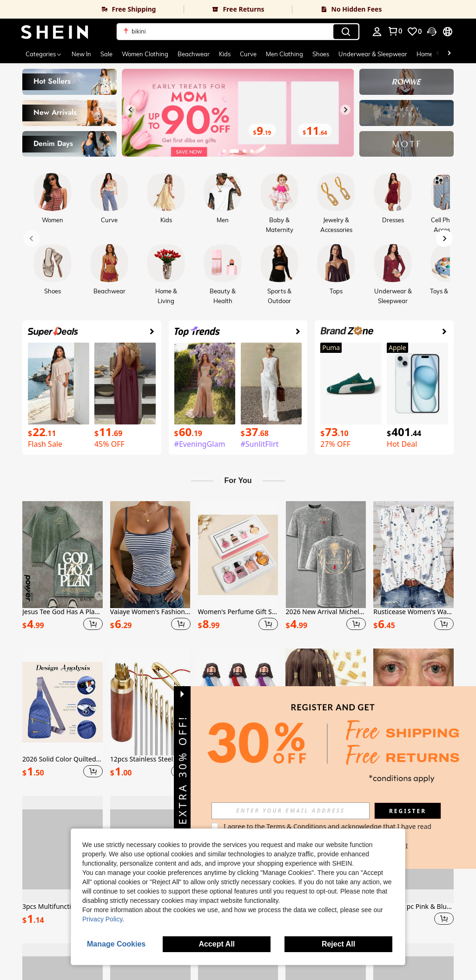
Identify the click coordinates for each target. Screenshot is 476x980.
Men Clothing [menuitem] (284, 54)
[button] (238, 32)
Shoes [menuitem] (321, 54)
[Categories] (44, 54)
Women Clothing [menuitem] (145, 54)
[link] (92, 9)
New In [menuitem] (81, 54)
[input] (291, 811)
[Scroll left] (438, 54)
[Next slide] (345, 110)
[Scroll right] (449, 54)
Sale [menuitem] (106, 54)
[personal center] (377, 32)
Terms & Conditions (296, 826)
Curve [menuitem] (248, 54)
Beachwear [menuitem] (194, 54)
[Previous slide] (131, 110)
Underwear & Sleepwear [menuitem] (373, 54)
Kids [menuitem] (225, 54)
